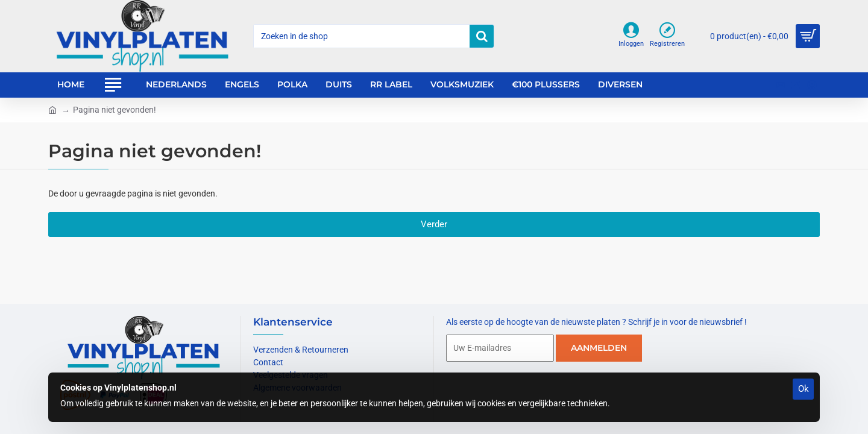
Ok (804, 389)
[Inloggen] (631, 36)
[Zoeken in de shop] (482, 36)
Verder (434, 224)
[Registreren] (667, 36)
